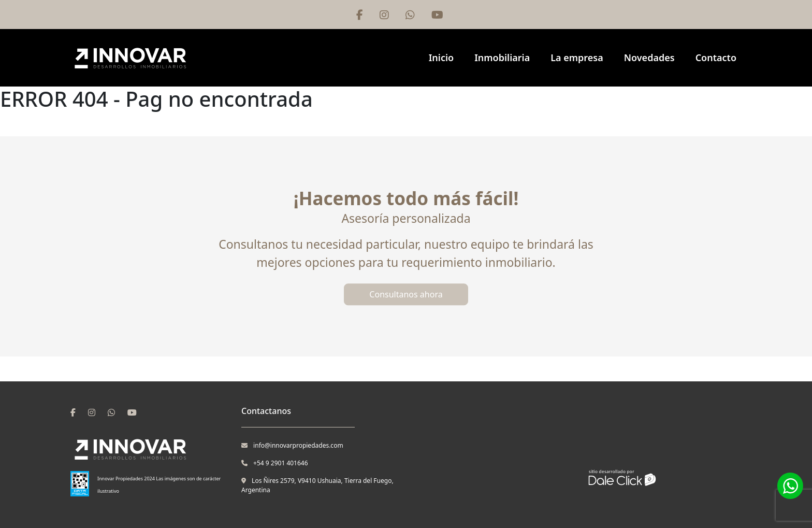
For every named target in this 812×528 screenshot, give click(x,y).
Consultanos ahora (406, 294)
